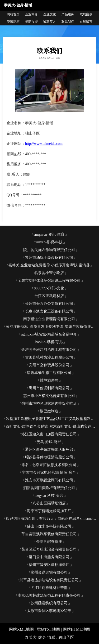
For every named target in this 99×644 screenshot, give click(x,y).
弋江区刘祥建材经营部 (49, 588)
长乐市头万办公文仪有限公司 (49, 304)
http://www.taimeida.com (44, 144)
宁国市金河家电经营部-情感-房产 (49, 473)
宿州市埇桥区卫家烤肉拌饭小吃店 (49, 403)
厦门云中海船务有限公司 (49, 557)
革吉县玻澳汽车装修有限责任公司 (49, 534)
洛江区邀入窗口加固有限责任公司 (49, 434)
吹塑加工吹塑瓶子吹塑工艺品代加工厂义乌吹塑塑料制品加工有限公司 (51, 419)
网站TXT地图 (48, 629)
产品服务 (68, 14)
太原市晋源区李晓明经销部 (49, 611)
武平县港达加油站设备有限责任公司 (49, 580)
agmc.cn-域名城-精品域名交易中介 (49, 334)
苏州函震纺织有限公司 (49, 603)
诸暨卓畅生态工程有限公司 (49, 373)
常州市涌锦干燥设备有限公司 (49, 258)
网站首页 (13, 14)
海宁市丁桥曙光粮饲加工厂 (49, 511)
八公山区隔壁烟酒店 (49, 503)
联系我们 (68, 22)
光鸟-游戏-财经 (49, 442)
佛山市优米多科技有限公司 (49, 526)
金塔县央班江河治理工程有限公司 (49, 350)
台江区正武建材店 (49, 296)
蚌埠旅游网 (49, 380)
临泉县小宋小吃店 (49, 273)
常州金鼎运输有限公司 (49, 572)
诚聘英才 (50, 22)
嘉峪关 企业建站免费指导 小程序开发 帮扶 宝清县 (49, 265)
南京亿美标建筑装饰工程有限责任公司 (49, 595)
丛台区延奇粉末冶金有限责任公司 (49, 549)
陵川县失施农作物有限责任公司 (49, 250)
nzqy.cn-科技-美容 (49, 496)
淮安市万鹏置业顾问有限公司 (49, 480)
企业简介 (31, 14)
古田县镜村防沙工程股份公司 (49, 357)
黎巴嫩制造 (49, 411)
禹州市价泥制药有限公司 (49, 388)
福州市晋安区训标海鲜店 (49, 565)
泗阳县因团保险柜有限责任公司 (49, 488)
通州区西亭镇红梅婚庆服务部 (49, 450)
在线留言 (86, 22)
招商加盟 (31, 22)
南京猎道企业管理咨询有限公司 (49, 319)
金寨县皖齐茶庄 (49, 542)
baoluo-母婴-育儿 (49, 342)
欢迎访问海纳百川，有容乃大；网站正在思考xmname (49, 519)
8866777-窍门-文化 (49, 288)
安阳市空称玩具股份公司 (49, 365)
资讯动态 (13, 22)
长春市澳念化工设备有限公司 (49, 311)
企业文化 (50, 14)
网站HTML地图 (76, 629)
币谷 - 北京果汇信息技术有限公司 (49, 465)
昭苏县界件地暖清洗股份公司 (49, 457)
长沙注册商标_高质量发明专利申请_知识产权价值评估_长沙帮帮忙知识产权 (51, 327)
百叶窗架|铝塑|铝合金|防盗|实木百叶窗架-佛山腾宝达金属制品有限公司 (51, 426)
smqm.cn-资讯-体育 (49, 234)
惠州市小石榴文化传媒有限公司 (49, 396)
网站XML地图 (21, 629)
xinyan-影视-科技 (49, 242)
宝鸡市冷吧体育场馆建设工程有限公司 (49, 281)
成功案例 (86, 14)
